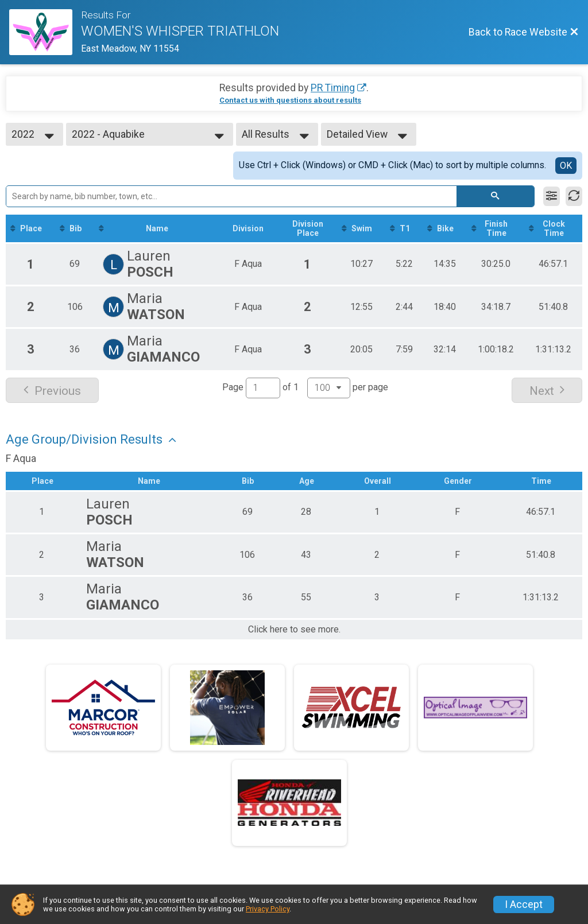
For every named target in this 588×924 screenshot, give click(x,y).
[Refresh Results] (574, 196)
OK (566, 166)
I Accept (524, 904)
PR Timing (333, 88)
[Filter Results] (552, 196)
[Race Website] (45, 32)
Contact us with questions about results (290, 100)
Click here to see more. (294, 630)
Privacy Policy (268, 909)
